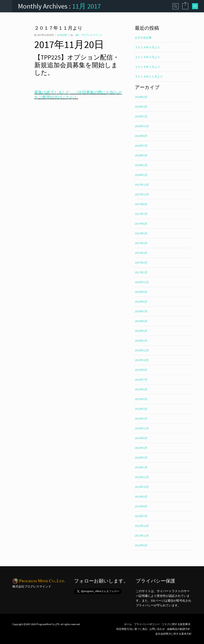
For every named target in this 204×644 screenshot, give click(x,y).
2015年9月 (141, 370)
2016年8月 (141, 302)
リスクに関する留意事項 (176, 624)
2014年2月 (141, 458)
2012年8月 (141, 545)
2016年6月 (141, 321)
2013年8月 (141, 506)
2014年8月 (141, 438)
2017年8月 (141, 204)
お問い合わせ (157, 629)
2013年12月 (142, 477)
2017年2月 (141, 263)
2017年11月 (142, 194)
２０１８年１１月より (149, 77)
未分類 (63, 35)
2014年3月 (141, 448)
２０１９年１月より (147, 67)
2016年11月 (142, 282)
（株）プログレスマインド (88, 35)
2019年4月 (141, 97)
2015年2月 (141, 419)
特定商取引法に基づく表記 (132, 629)
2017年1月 (141, 272)
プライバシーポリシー (147, 624)
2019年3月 (141, 107)
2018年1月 (141, 175)
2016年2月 (141, 341)
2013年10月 (142, 487)
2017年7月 (141, 214)
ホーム (128, 624)
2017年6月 (141, 224)
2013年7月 (141, 516)
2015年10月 (142, 360)
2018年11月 (142, 126)
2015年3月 (141, 409)
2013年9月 (141, 497)
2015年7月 (141, 380)
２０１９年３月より (147, 57)
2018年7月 (141, 146)
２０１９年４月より (147, 47)
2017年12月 (142, 185)
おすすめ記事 (143, 38)
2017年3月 (141, 253)
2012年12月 (142, 526)
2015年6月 (141, 389)
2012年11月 (142, 536)
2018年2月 (141, 165)
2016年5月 (141, 331)
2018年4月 (141, 155)
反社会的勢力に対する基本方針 (174, 634)
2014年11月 (142, 428)
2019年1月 (141, 116)
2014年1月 (141, 467)
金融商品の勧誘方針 (179, 629)
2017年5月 (141, 233)
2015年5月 (141, 399)
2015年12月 (142, 350)
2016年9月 (141, 292)
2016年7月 (141, 311)
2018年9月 (141, 136)
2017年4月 (141, 243)
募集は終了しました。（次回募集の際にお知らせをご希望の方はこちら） (78, 95)
